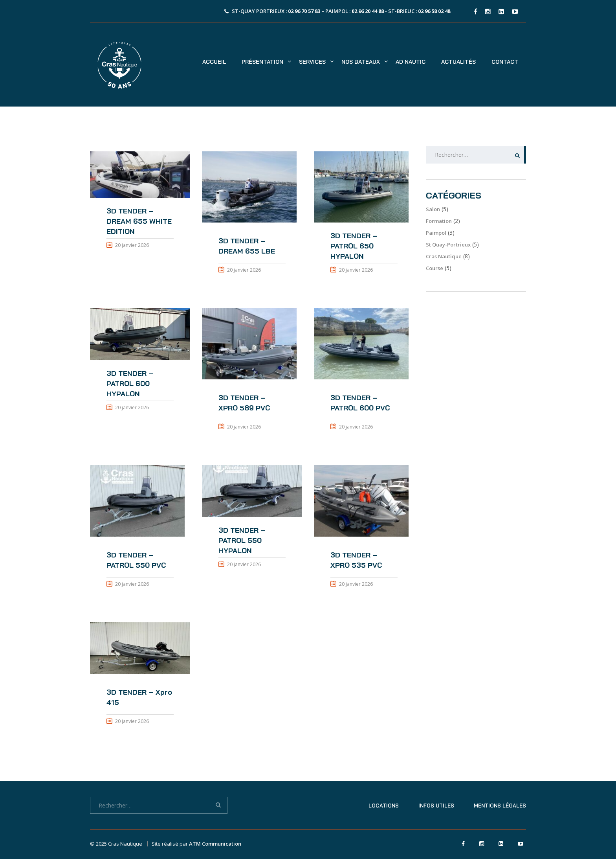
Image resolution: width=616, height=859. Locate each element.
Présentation (262, 62)
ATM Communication (215, 844)
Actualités (458, 62)
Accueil (214, 62)
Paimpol (436, 233)
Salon (433, 209)
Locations (384, 806)
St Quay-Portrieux (448, 245)
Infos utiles (436, 806)
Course (434, 268)
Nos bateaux (361, 62)
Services (312, 62)
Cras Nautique (444, 256)
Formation (439, 221)
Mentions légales (500, 806)
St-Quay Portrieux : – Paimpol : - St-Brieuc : (341, 11)
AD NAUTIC (411, 62)
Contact (505, 62)
